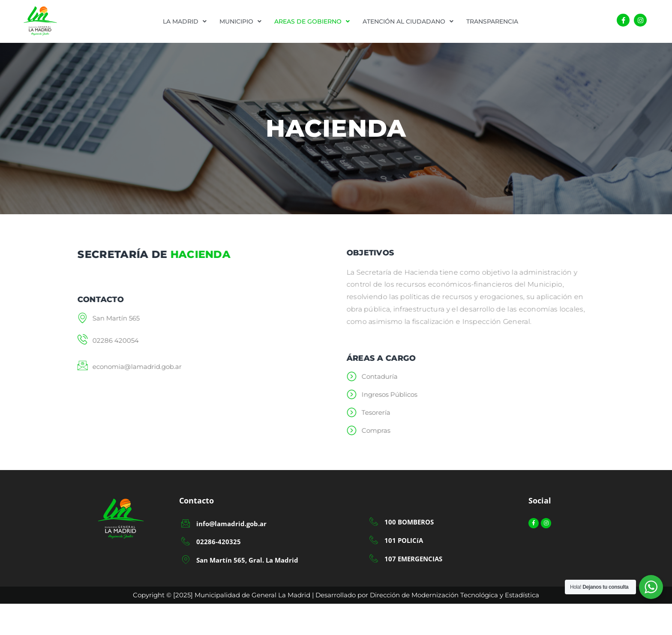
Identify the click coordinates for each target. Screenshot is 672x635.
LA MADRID (185, 21)
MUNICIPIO (240, 21)
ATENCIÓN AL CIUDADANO (408, 21)
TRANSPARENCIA (492, 21)
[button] (185, 21)
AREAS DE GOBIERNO (312, 21)
